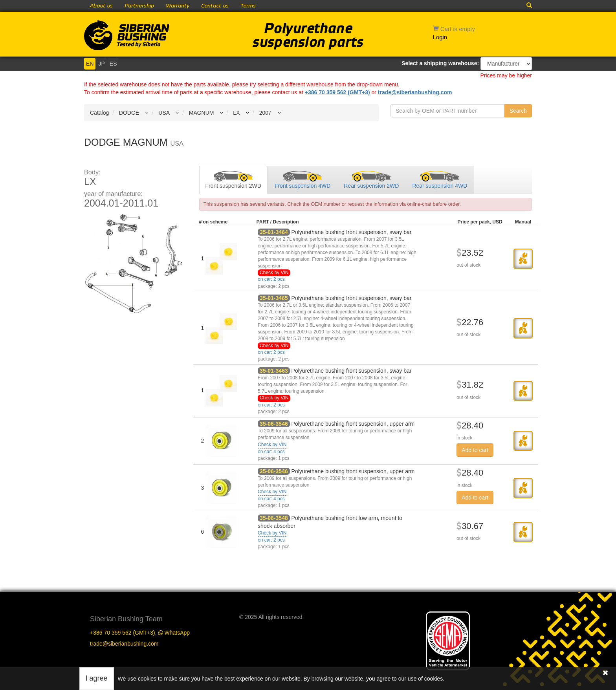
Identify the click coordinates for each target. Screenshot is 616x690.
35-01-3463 (274, 371)
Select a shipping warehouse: (440, 63)
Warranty (178, 6)
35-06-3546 (274, 424)
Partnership (139, 6)
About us (101, 6)
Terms (248, 6)
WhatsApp (174, 633)
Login (440, 37)
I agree (97, 678)
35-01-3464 (274, 232)
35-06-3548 (274, 518)
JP (101, 64)
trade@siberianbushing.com (415, 92)
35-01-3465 (274, 298)
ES (113, 64)
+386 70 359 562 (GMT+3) (337, 92)
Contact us (215, 6)
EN (90, 64)
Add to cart (475, 450)
